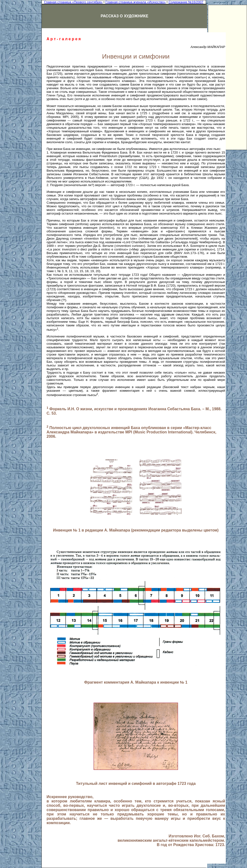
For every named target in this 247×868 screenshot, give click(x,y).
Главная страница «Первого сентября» (73, 2)
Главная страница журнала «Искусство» (136, 2)
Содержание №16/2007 (186, 2)
